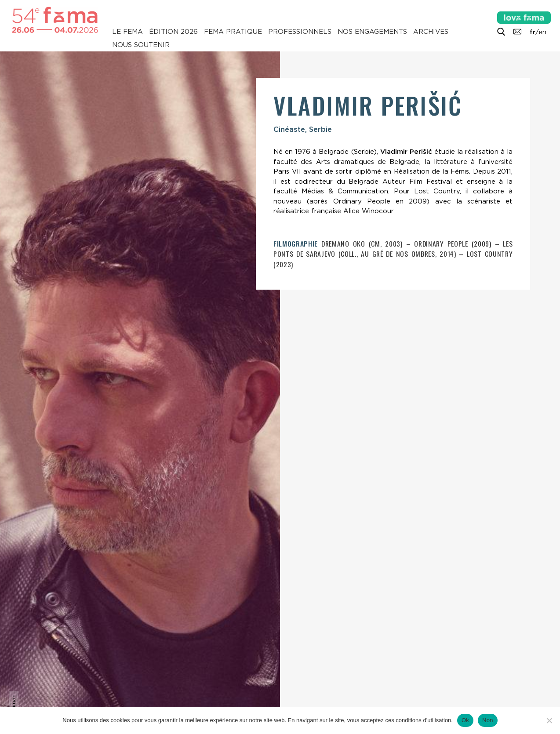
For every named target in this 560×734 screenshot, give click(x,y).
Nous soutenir (141, 45)
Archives (431, 32)
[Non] (549, 720)
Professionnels (300, 32)
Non (488, 720)
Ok (465, 720)
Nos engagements (372, 32)
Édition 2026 (173, 32)
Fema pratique (233, 32)
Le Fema (127, 32)
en (542, 32)
